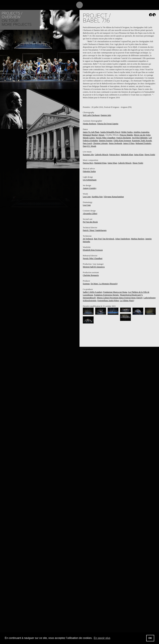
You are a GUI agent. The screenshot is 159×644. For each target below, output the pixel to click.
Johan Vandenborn (123, 239)
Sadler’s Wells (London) (93, 292)
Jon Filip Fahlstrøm (140, 138)
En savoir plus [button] (102, 638)
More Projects (17, 25)
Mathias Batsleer (138, 239)
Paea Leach (87, 143)
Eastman (86, 284)
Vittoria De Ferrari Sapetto (108, 124)
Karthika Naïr (97, 197)
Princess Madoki (126, 135)
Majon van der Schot (142, 135)
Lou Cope (87, 197)
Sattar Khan (139, 155)
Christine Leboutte (100, 143)
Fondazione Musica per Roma (115, 292)
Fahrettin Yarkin (89, 171)
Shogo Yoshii (150, 155)
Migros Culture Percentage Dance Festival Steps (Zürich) (120, 298)
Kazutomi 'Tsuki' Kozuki (142, 141)
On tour (10, 21)
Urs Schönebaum (90, 180)
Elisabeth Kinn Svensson (93, 250)
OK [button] (150, 638)
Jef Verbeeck (88, 239)
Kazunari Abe (88, 155)
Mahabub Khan (127, 155)
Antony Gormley (90, 188)
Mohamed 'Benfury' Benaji (94, 135)
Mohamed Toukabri (143, 143)
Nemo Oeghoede (116, 143)
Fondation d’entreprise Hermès (106, 295)
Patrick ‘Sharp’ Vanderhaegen (95, 230)
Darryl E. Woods (89, 146)
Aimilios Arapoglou (141, 132)
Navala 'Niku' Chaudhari (106, 138)
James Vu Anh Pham (91, 132)
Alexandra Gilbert (90, 214)
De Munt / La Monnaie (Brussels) (104, 284)
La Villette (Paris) (127, 301)
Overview (11, 17)
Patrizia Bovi (115, 155)
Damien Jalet (106, 115)
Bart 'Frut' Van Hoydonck (104, 239)
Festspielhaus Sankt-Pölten (108, 301)
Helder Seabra (127, 132)
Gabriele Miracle (102, 155)
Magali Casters (89, 138)
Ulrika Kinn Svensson (122, 141)
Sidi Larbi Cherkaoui (91, 115)
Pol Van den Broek (90, 222)
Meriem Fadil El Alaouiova (94, 267)
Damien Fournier (106, 141)
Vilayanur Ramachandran (114, 197)
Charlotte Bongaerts (91, 275)
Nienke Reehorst (89, 124)
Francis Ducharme (124, 138)
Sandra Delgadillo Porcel (110, 132)
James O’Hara (129, 143)
